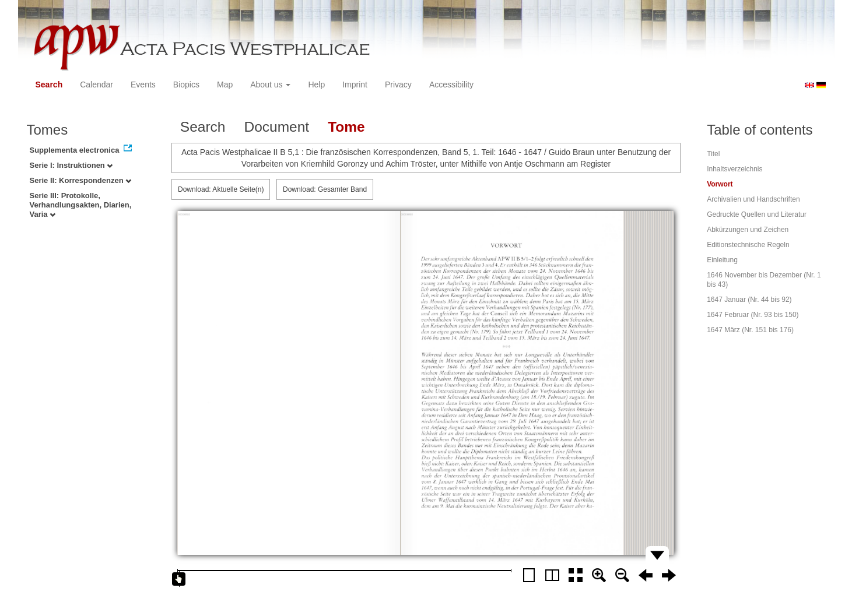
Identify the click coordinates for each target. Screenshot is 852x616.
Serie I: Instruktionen (71, 165)
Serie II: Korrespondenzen (81, 180)
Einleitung (722, 260)
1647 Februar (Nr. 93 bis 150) (753, 315)
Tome (346, 127)
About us (270, 85)
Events (143, 85)
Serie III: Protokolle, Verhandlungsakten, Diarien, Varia (81, 205)
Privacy (398, 85)
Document (276, 127)
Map (225, 85)
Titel (713, 154)
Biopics (186, 85)
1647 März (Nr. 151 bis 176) (750, 330)
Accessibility (451, 85)
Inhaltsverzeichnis (734, 169)
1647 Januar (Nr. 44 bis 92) (749, 300)
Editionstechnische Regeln (748, 245)
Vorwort (720, 184)
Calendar (97, 85)
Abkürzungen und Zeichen (748, 230)
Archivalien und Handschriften (753, 199)
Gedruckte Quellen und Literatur (757, 214)
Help (316, 85)
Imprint (355, 85)
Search (49, 85)
